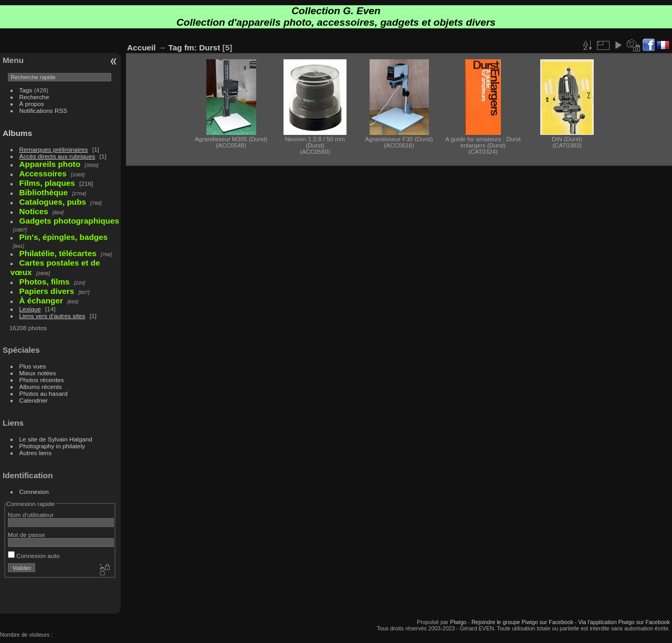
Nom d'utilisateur (31, 515)
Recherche (34, 97)
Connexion (34, 492)
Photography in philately (52, 446)
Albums (17, 133)
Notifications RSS (44, 110)
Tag (175, 48)
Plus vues (33, 366)
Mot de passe (27, 535)
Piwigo (458, 622)
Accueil (141, 48)
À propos (32, 104)
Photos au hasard (44, 393)
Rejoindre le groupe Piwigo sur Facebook (522, 622)
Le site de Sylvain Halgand (56, 439)
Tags (26, 90)
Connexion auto (34, 556)
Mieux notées (38, 373)
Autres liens (35, 453)
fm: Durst (202, 48)
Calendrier (34, 400)
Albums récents (41, 387)
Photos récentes (42, 380)
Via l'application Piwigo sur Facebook (624, 622)
